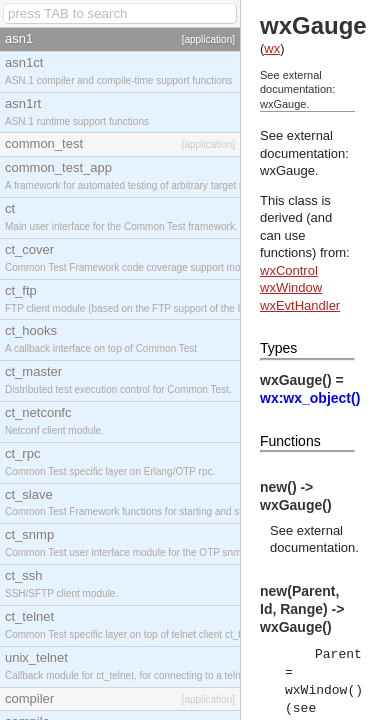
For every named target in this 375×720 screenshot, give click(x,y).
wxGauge (287, 170)
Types (278, 348)
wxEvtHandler (300, 305)
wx (272, 48)
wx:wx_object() (310, 398)
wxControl (289, 270)
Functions (290, 441)
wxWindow (291, 287)
